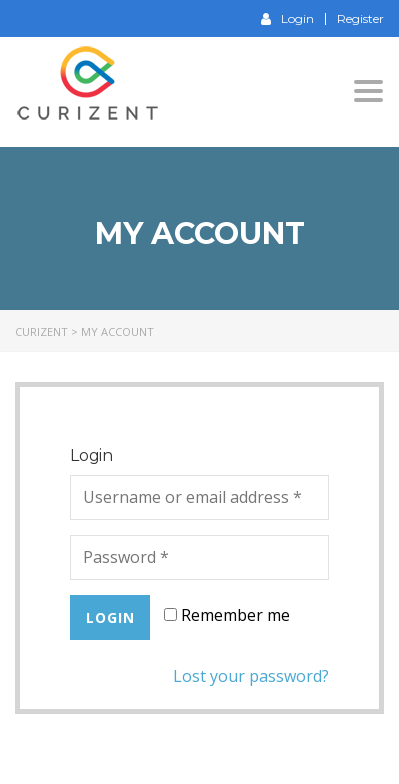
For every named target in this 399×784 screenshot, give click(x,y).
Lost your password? (251, 676)
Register (360, 19)
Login (287, 18)
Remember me (227, 615)
